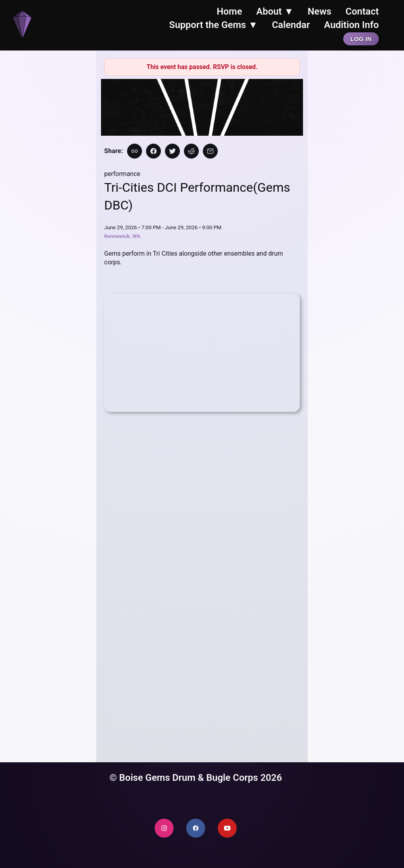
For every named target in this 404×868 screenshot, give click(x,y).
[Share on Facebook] (153, 151)
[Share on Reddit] (191, 151)
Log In (361, 39)
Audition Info (351, 25)
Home (229, 11)
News (320, 11)
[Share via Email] (210, 151)
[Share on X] (172, 151)
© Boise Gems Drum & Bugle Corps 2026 (196, 778)
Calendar (291, 25)
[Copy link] (135, 151)
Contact (362, 11)
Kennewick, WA (122, 236)
